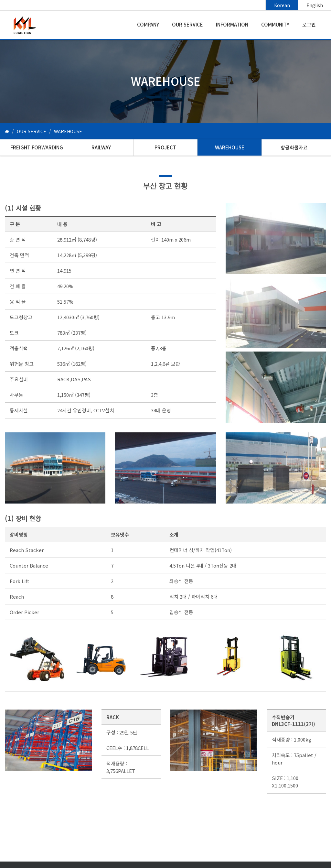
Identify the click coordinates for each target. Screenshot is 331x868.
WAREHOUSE (230, 147)
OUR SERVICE (187, 24)
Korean (282, 5)
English (315, 5)
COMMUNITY (275, 24)
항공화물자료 (294, 147)
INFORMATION (232, 24)
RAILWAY (101, 147)
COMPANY (148, 24)
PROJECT (165, 147)
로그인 (309, 24)
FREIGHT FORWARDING (37, 147)
